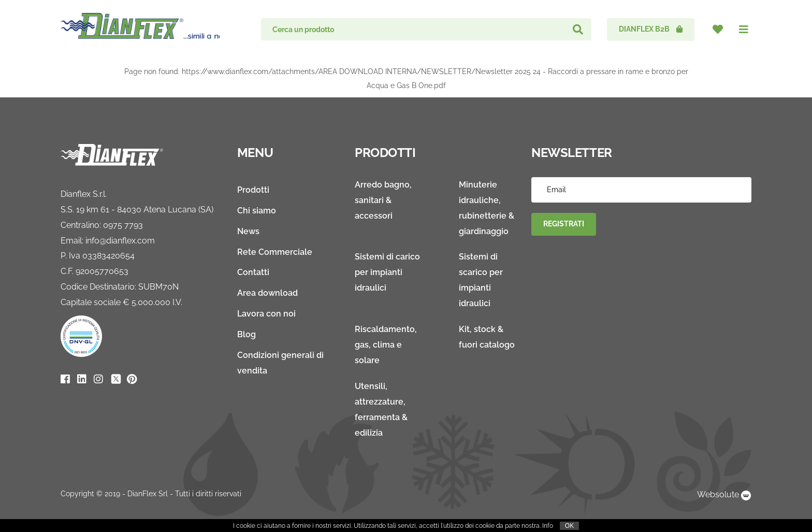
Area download (267, 293)
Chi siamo (257, 211)
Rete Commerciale (275, 252)
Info (548, 526)
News (248, 231)
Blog (247, 334)
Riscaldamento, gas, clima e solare (386, 345)
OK (569, 526)
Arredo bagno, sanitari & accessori (383, 200)
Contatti (253, 272)
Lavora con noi (266, 314)
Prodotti (253, 190)
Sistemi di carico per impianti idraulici (387, 272)
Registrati (564, 224)
